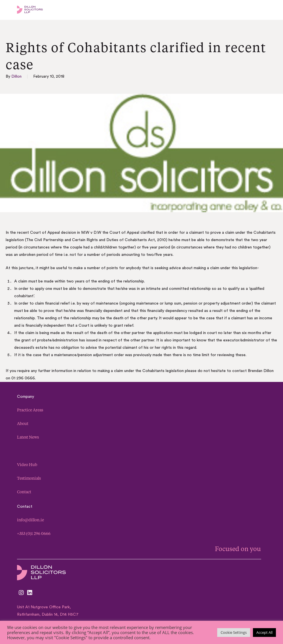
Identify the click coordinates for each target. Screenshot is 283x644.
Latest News (28, 437)
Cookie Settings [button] (234, 632)
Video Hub (27, 465)
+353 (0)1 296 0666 (34, 533)
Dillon (16, 76)
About (23, 423)
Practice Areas (30, 410)
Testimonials (29, 478)
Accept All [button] (264, 632)
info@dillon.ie (30, 520)
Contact (24, 492)
